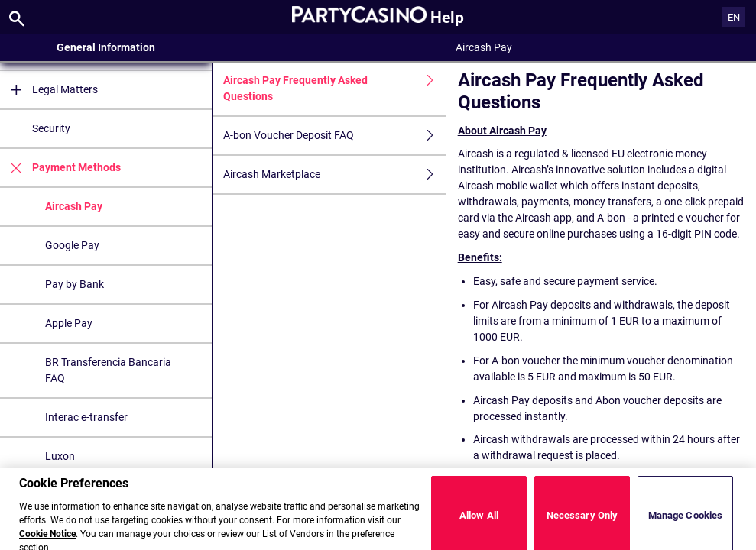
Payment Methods (60, 168)
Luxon (60, 456)
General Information (106, 47)
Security (51, 128)
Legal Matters (49, 90)
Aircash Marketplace (334, 175)
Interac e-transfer (86, 417)
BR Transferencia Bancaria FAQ (108, 370)
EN (734, 17)
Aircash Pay (74, 206)
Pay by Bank (75, 284)
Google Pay (72, 245)
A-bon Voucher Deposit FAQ (334, 136)
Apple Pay (69, 323)
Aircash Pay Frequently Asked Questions (334, 89)
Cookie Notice (47, 541)
